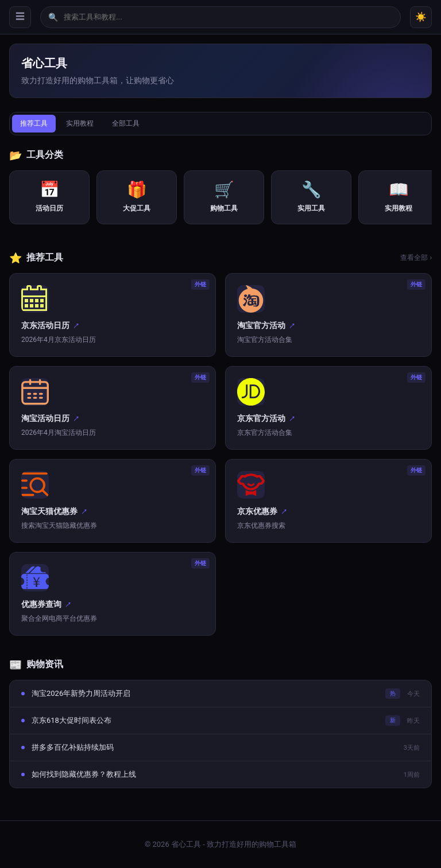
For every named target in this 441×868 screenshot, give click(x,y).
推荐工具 (34, 123)
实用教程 (80, 123)
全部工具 (126, 123)
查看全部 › (416, 258)
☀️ (421, 17)
